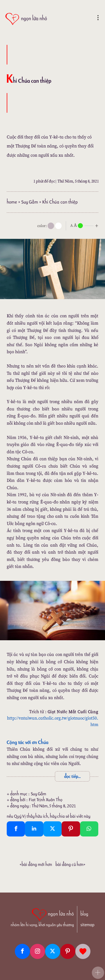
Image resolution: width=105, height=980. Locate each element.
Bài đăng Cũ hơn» (70, 864)
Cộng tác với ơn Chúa (28, 742)
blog (84, 914)
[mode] (51, 226)
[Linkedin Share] (34, 829)
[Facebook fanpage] (22, 951)
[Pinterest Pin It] (71, 829)
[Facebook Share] (16, 829)
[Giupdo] (83, 951)
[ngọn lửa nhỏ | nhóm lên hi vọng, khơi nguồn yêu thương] (42, 917)
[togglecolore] (58, 226)
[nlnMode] (85, 225)
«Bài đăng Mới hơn (36, 864)
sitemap (87, 925)
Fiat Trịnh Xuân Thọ (46, 800)
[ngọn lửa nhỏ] (26, 19)
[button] (98, 973)
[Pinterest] (68, 951)
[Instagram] (38, 951)
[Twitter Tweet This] (53, 829)
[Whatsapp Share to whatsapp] (89, 829)
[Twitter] (53, 951)
